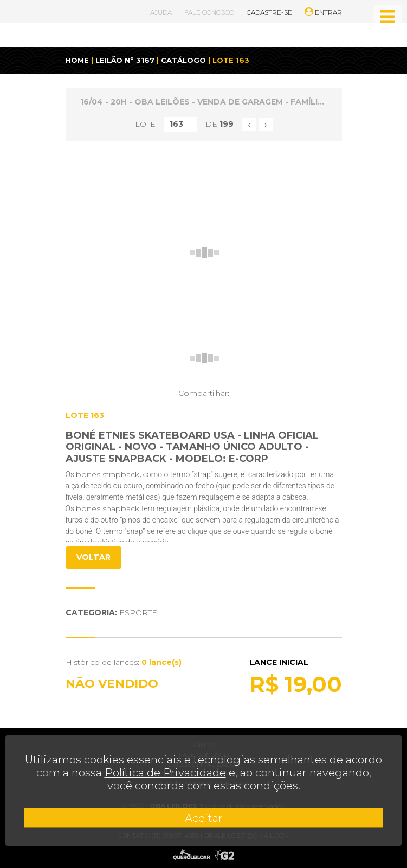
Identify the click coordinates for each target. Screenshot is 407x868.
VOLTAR (93, 557)
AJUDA (161, 12)
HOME (77, 60)
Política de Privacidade (165, 773)
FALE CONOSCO (209, 12)
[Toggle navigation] (387, 17)
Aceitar (204, 818)
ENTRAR (323, 12)
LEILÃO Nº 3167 (125, 60)
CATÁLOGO (183, 60)
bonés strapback (108, 474)
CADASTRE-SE (269, 12)
